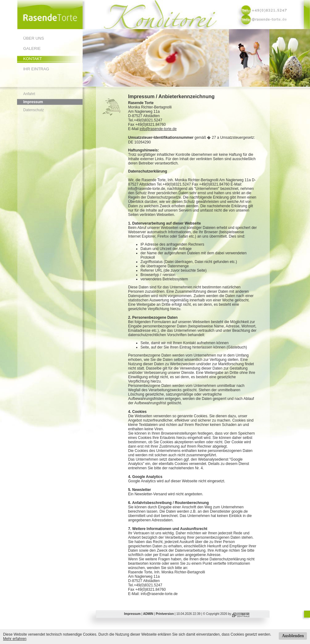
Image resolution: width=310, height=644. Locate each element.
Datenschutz (34, 110)
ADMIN (148, 614)
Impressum (33, 102)
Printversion (165, 614)
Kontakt (32, 59)
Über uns (34, 38)
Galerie (32, 48)
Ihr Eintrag (36, 69)
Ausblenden (293, 636)
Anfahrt (29, 94)
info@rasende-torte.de (158, 129)
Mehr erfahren (15, 639)
